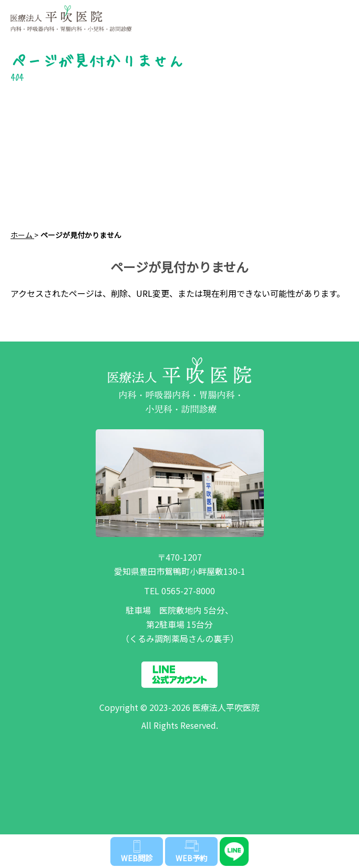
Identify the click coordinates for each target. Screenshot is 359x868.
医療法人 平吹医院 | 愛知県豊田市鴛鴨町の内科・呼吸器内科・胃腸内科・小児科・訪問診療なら (156, 14)
